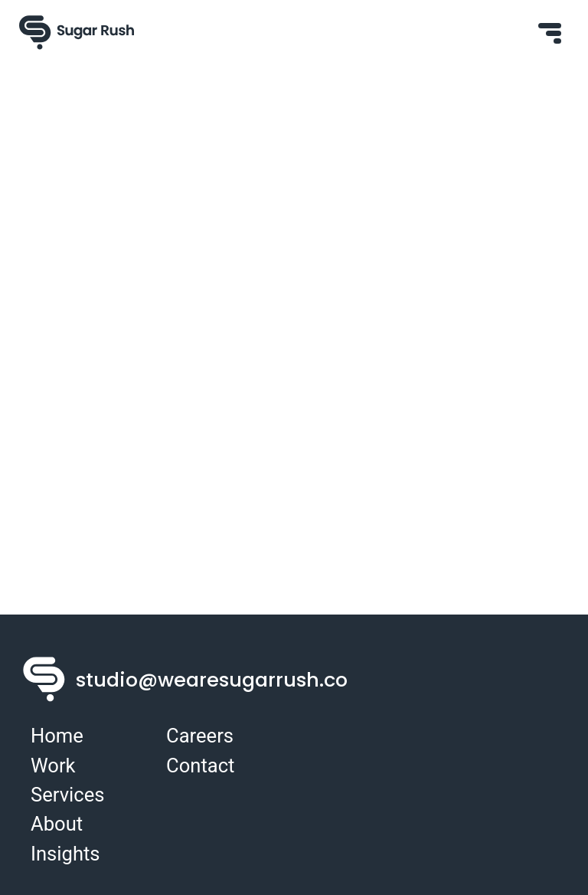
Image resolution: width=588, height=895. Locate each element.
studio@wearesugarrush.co (212, 680)
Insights (65, 854)
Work (53, 766)
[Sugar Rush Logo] (77, 33)
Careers (200, 736)
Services (67, 795)
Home (57, 736)
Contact (200, 766)
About (57, 824)
